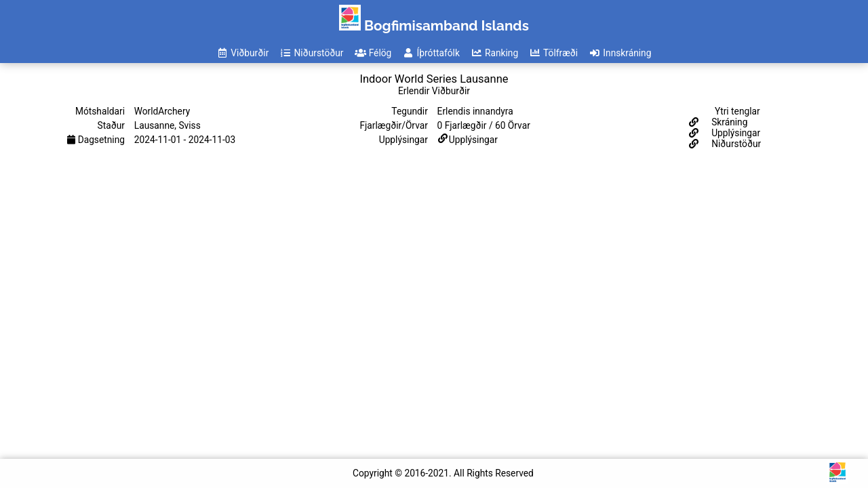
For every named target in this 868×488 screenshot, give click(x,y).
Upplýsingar (473, 140)
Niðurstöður (735, 144)
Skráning (729, 122)
